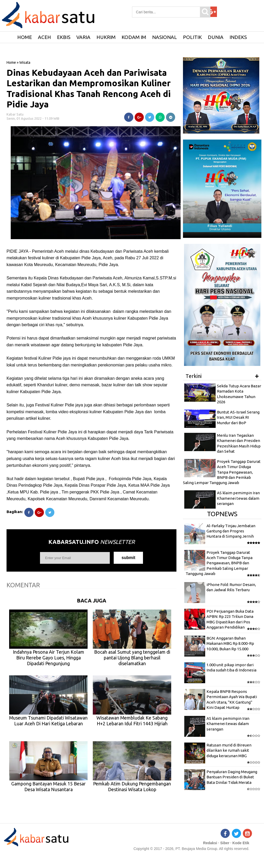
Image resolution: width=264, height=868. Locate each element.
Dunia (216, 37)
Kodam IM (134, 37)
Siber (225, 843)
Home (11, 62)
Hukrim (106, 37)
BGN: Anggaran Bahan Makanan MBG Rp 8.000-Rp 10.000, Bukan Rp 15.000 (230, 643)
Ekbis (64, 37)
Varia (83, 37)
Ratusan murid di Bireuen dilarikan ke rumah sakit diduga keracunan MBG (229, 750)
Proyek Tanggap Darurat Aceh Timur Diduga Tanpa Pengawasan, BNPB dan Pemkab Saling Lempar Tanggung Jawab (222, 472)
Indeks (238, 37)
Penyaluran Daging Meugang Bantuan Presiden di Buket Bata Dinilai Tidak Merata (232, 777)
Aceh (44, 37)
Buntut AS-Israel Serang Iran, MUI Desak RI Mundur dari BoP (238, 417)
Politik (192, 37)
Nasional (165, 37)
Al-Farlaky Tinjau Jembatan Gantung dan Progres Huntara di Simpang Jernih (231, 531)
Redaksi (210, 843)
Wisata (25, 62)
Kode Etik (241, 843)
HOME (25, 37)
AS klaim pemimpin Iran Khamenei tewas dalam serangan (238, 498)
